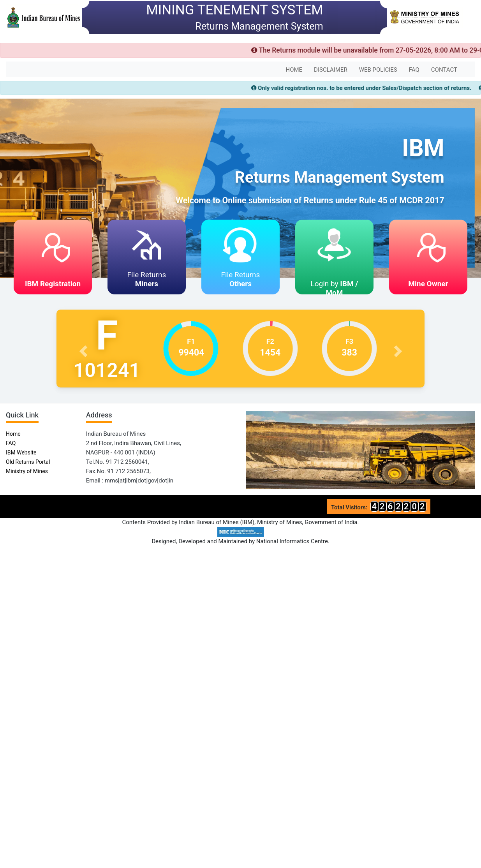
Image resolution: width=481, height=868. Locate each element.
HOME (294, 70)
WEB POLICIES (378, 70)
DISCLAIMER (331, 70)
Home (13, 434)
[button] (84, 349)
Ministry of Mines (27, 471)
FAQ (414, 70)
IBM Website (21, 452)
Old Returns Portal (28, 462)
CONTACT (444, 70)
